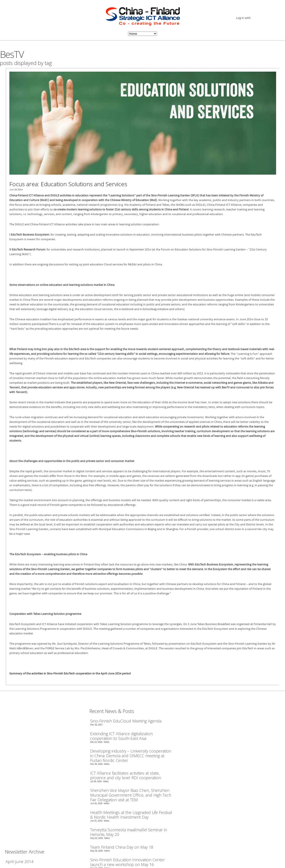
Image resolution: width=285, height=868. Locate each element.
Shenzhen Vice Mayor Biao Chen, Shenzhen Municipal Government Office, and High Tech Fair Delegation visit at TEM (131, 794)
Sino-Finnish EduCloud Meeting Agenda (126, 720)
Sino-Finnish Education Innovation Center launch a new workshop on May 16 (127, 861)
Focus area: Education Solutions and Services (68, 184)
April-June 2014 (19, 861)
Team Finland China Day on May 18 (122, 846)
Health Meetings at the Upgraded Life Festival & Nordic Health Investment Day (131, 814)
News (107, 741)
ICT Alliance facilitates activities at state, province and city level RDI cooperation (126, 774)
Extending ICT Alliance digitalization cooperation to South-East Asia (121, 735)
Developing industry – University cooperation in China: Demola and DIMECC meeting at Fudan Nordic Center (131, 755)
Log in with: (244, 18)
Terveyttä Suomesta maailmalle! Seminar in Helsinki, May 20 (129, 831)
